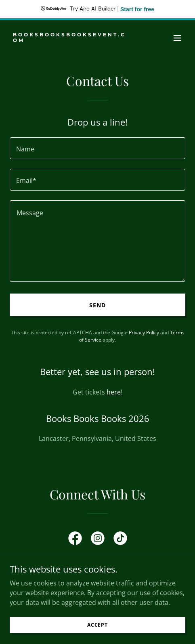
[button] (177, 38)
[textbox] (97, 148)
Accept (97, 625)
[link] (71, 40)
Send (97, 305)
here (114, 392)
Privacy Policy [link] (144, 332)
